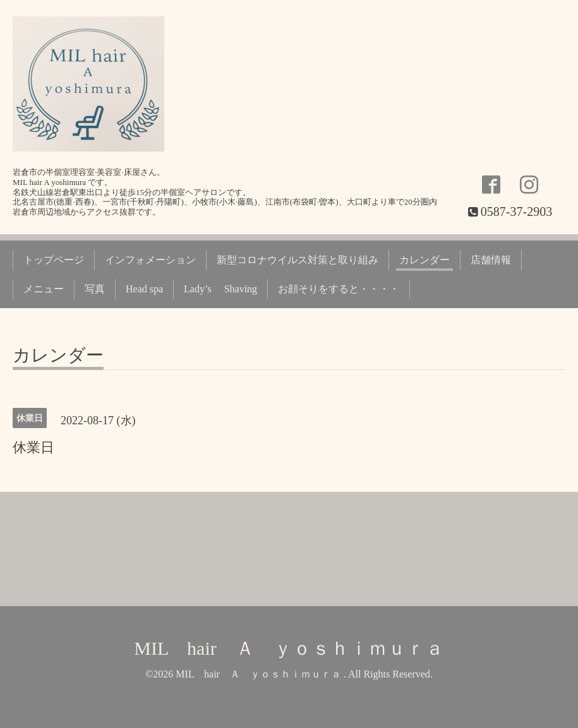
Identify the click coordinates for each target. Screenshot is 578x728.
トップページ (54, 260)
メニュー (44, 289)
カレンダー (424, 260)
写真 (95, 289)
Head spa (144, 289)
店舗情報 (491, 260)
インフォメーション (150, 260)
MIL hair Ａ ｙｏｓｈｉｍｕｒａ (289, 648)
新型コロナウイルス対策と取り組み (298, 260)
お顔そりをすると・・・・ (339, 289)
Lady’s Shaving (220, 289)
